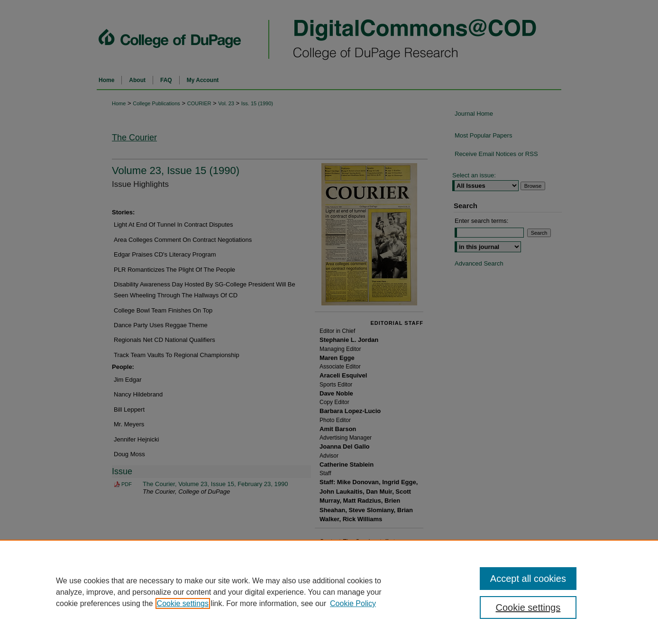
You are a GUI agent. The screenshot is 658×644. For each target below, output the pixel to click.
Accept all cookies (528, 579)
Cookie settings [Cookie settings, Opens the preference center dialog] (528, 607)
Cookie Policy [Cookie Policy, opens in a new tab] (353, 603)
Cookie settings (183, 603)
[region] (329, 592)
